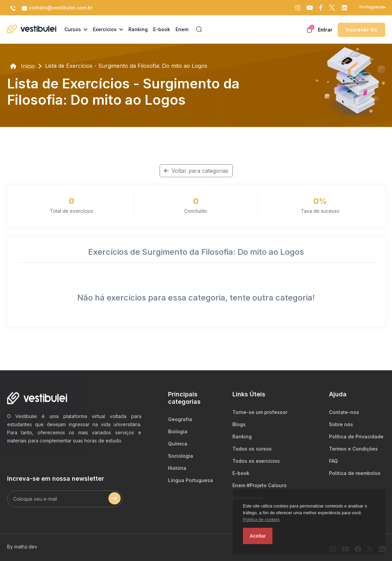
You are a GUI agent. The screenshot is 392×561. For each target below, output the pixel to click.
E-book (241, 473)
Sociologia (181, 456)
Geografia (180, 419)
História (177, 468)
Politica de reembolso (355, 473)
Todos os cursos (252, 449)
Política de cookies (261, 520)
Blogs (239, 424)
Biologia (178, 431)
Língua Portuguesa (191, 480)
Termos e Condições (353, 449)
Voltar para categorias (196, 171)
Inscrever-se (361, 30)
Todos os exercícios (256, 461)
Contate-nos (344, 412)
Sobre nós (341, 424)
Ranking (242, 437)
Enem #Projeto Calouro (260, 485)
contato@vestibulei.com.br (57, 8)
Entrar (325, 30)
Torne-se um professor (260, 412)
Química (178, 444)
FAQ (333, 461)
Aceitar (258, 536)
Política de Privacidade (356, 437)
